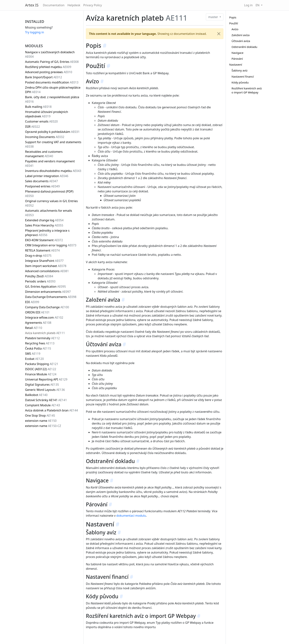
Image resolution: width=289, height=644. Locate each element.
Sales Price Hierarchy (44, 225)
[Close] (219, 34)
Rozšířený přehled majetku (48, 67)
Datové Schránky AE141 (46, 400)
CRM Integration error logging (51, 245)
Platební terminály (42, 338)
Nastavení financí (243, 76)
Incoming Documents (45, 137)
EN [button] (258, 5)
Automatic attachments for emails (49, 213)
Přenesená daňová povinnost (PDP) (49, 194)
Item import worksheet (46, 266)
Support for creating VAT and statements (53, 144)
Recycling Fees (40, 343)
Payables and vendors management (50, 163)
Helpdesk (74, 5)
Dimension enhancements (48, 292)
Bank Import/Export (43, 77)
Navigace (237, 53)
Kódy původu (240, 82)
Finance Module (41, 374)
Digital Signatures (42, 385)
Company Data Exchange (47, 307)
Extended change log (44, 220)
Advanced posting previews (49, 72)
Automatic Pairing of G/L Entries (52, 62)
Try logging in (35, 32)
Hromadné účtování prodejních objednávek (47, 114)
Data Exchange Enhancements (51, 297)
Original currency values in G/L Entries (51, 203)
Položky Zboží (39, 276)
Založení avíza (241, 35)
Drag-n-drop (38, 256)
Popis (233, 17)
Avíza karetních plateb (45, 333)
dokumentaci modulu (131, 516)
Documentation (54, 5)
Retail (34, 328)
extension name (41, 421)
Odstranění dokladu (244, 47)
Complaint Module (42, 405)
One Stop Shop (40, 416)
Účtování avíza (241, 41)
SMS (33, 354)
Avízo (235, 29)
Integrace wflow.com (44, 317)
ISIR (32, 127)
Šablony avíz (240, 70)
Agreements (38, 323)
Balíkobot (36, 395)
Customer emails (41, 121)
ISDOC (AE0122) (41, 369)
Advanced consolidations (47, 271)
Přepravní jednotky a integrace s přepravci (47, 233)
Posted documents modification (52, 82)
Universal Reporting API (46, 379)
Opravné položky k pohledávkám (52, 132)
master (214, 17)
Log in (248, 5)
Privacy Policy (93, 5)
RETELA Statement (42, 250)
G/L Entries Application (45, 287)
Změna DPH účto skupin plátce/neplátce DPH (53, 90)
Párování (237, 59)
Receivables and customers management (44, 154)
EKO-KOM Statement (44, 240)
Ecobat (34, 359)
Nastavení (236, 64)
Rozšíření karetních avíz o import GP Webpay (247, 90)
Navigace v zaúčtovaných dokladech (50, 54)
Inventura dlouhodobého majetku (53, 171)
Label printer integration (47, 176)
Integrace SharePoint (44, 261)
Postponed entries (42, 186)
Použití (234, 23)
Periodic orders (40, 281)
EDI (32, 302)
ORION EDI (37, 312)
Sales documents (41, 181)
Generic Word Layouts (45, 390)
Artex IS (32, 5)
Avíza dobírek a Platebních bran (52, 410)
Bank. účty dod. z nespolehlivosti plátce (52, 99)
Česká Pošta (38, 348)
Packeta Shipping (42, 364)
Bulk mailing (38, 107)
